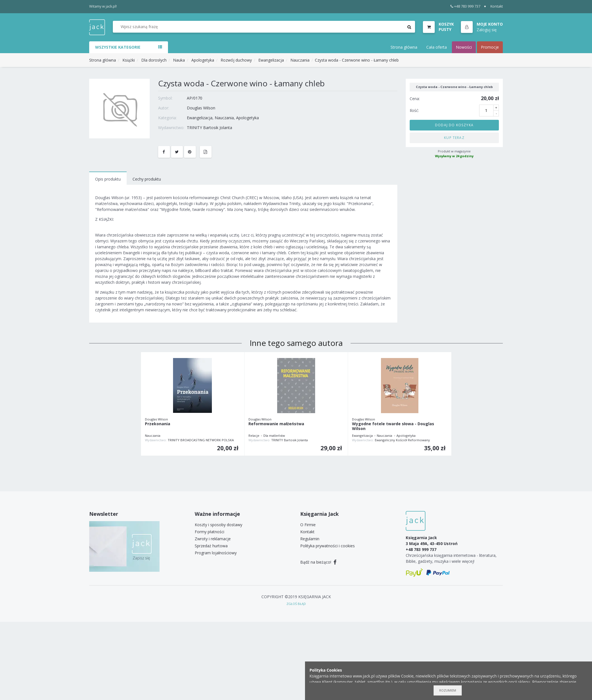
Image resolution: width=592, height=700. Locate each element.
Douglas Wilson (201, 108)
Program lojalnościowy (216, 553)
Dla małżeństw (274, 435)
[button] (482, 27)
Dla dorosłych (154, 60)
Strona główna (404, 47)
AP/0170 (195, 98)
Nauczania (300, 60)
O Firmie (308, 525)
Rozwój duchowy (236, 60)
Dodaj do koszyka (454, 125)
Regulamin (310, 539)
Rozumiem (448, 690)
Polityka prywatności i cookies (328, 546)
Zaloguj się (487, 30)
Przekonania (158, 424)
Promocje (490, 47)
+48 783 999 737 (466, 6)
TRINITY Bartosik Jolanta (209, 128)
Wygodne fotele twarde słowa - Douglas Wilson (393, 426)
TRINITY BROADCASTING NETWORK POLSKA (201, 440)
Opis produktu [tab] (108, 179)
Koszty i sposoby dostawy (218, 525)
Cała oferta (437, 47)
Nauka (179, 60)
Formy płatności (209, 532)
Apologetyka (203, 60)
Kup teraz (454, 138)
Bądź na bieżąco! (318, 562)
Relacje (254, 435)
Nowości (464, 47)
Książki (129, 60)
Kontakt (497, 6)
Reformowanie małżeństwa (276, 424)
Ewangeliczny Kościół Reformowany (402, 440)
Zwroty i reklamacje (213, 539)
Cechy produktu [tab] (147, 179)
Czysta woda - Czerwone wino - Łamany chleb (357, 60)
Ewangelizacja (271, 60)
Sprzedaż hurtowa (211, 546)
